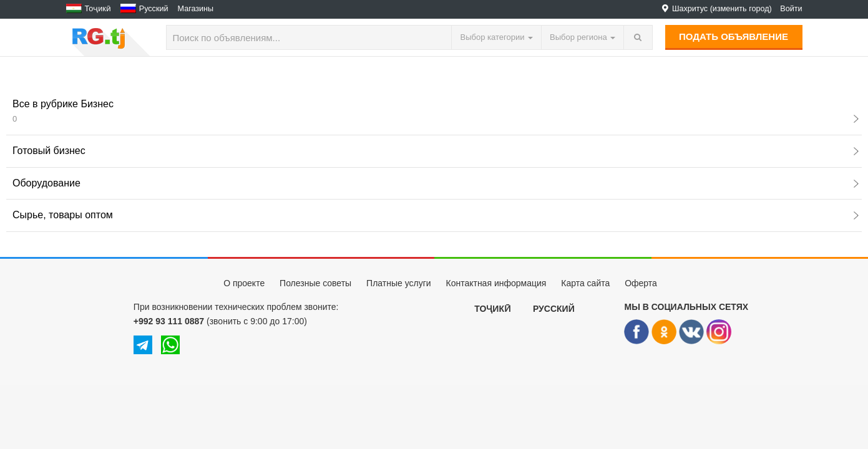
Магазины (196, 9)
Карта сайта (585, 283)
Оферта (641, 283)
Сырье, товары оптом (436, 215)
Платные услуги (399, 283)
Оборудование (436, 183)
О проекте (244, 283)
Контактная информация (496, 283)
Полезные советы (315, 283)
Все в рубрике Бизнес (436, 111)
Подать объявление (734, 36)
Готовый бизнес (436, 151)
